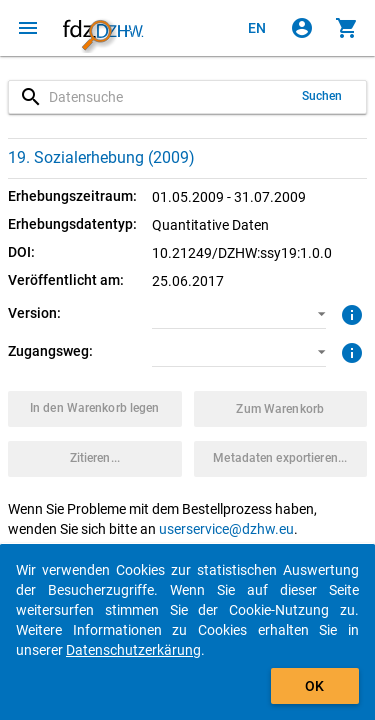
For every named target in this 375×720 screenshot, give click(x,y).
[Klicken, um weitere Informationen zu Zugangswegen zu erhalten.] (349, 351)
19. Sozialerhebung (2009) (101, 157)
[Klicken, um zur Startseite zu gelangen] (103, 28)
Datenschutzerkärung (133, 650)
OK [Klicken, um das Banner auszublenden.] (314, 686)
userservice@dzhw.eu (226, 529)
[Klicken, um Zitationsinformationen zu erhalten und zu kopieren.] (95, 459)
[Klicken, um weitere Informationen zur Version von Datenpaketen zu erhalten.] (349, 313)
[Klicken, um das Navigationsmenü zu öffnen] (28, 28)
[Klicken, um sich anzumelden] (302, 28)
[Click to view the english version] (257, 28)
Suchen (322, 96)
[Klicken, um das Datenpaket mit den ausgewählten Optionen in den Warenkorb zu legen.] (95, 409)
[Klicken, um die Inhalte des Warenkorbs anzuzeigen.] (347, 28)
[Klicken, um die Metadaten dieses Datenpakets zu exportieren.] (281, 459)
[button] (239, 314)
